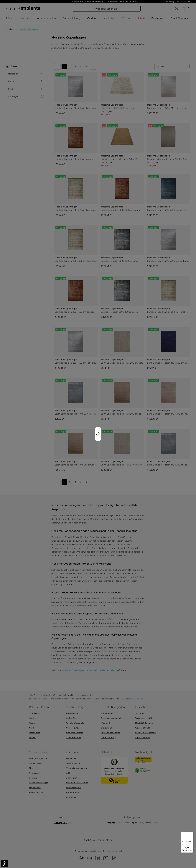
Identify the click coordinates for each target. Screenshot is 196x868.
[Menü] (192, 833)
